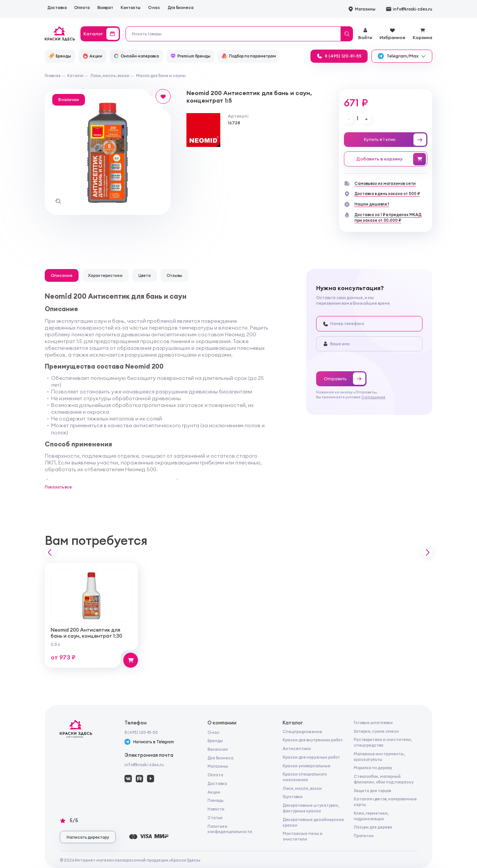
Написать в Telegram (149, 742)
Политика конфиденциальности (230, 829)
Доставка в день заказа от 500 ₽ (387, 194)
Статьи (215, 818)
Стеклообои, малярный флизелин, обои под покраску (384, 779)
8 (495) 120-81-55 (141, 732)
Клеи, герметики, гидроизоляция (371, 816)
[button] (50, 552)
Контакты (131, 8)
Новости (216, 809)
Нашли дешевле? (372, 204)
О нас (154, 8)
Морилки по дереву (373, 768)
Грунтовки (293, 797)
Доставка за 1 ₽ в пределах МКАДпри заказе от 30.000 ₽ (388, 217)
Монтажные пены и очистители (303, 836)
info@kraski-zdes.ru (144, 765)
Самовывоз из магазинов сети (385, 183)
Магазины (218, 766)
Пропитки (364, 836)
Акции (214, 792)
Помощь (215, 800)
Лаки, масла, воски (302, 788)
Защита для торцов (372, 791)
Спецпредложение (302, 732)
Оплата (82, 8)
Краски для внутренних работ (313, 740)
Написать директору (88, 837)
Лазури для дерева (373, 827)
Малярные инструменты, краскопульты (379, 757)
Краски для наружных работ (311, 757)
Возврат (105, 8)
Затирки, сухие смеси (376, 731)
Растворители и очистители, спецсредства (383, 742)
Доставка (57, 8)
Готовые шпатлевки (373, 723)
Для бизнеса (181, 8)
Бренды (215, 741)
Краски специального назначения (305, 777)
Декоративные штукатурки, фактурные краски (311, 808)
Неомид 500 (141, 469)
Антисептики (297, 749)
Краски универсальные (307, 766)
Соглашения (373, 397)
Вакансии (218, 749)
